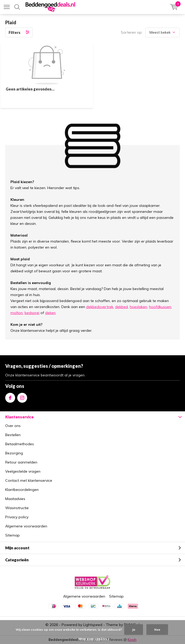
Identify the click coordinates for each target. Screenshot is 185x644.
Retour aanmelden (21, 462)
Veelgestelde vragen (23, 471)
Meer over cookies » (94, 639)
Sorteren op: (132, 32)
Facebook (10, 397)
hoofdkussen (160, 307)
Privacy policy (17, 517)
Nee (157, 630)
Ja (134, 630)
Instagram (22, 397)
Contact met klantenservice (29, 480)
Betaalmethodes (20, 444)
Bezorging (14, 453)
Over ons (13, 426)
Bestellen (13, 435)
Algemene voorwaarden (26, 526)
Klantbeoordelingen (22, 490)
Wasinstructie (17, 508)
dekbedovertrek (100, 307)
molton (17, 313)
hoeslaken (138, 307)
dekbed (121, 307)
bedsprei (32, 313)
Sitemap (13, 535)
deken (50, 313)
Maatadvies (15, 499)
